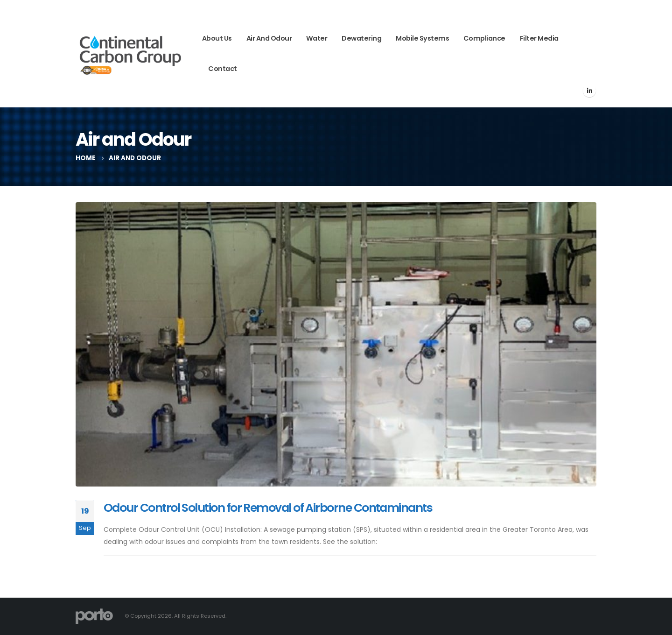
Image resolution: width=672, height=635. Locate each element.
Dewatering (361, 38)
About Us (217, 38)
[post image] (336, 344)
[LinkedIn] (589, 91)
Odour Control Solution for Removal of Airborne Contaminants (268, 508)
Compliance (484, 38)
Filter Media (539, 38)
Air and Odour (269, 38)
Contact (223, 69)
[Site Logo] (130, 54)
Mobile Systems (422, 38)
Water (317, 38)
